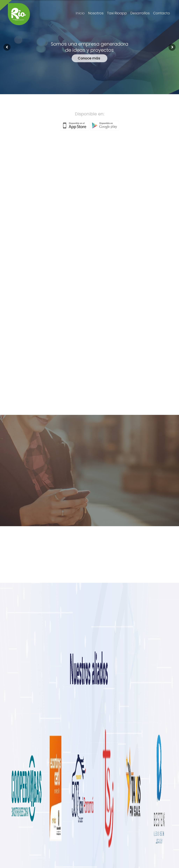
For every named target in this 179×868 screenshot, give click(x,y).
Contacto (162, 13)
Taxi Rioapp (117, 13)
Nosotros (96, 13)
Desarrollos (140, 13)
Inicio (80, 13)
